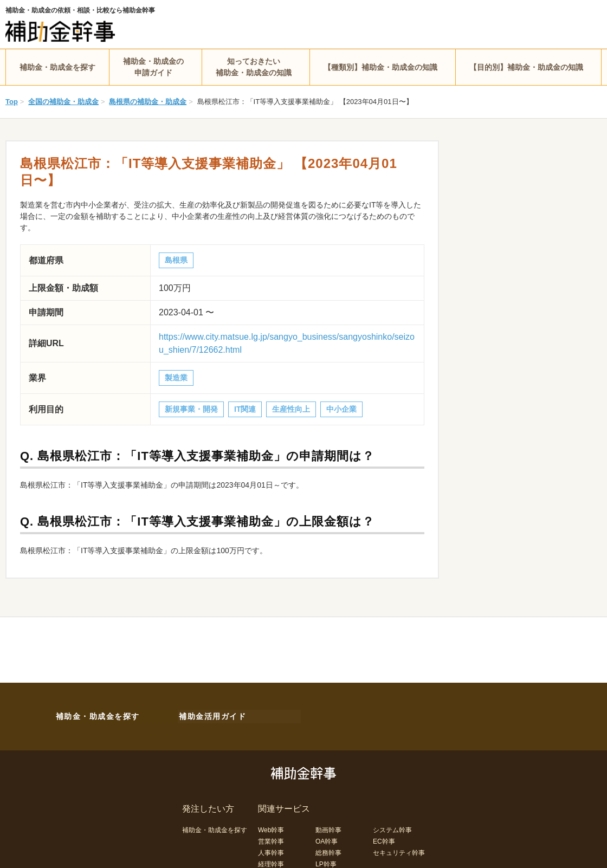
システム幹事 (392, 828)
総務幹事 (328, 851)
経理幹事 (271, 862)
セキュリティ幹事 (399, 851)
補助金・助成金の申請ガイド (153, 67)
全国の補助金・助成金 (63, 102)
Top (12, 102)
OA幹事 (327, 839)
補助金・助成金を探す (57, 67)
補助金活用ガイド (211, 715)
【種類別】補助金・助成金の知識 (380, 67)
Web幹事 (271, 828)
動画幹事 (328, 828)
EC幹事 (384, 839)
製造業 (176, 378)
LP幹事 (326, 862)
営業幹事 (271, 839)
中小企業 (341, 409)
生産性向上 (291, 409)
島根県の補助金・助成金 (148, 102)
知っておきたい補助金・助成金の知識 (254, 67)
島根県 (176, 260)
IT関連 (245, 409)
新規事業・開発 (191, 409)
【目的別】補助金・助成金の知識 (526, 67)
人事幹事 (271, 851)
